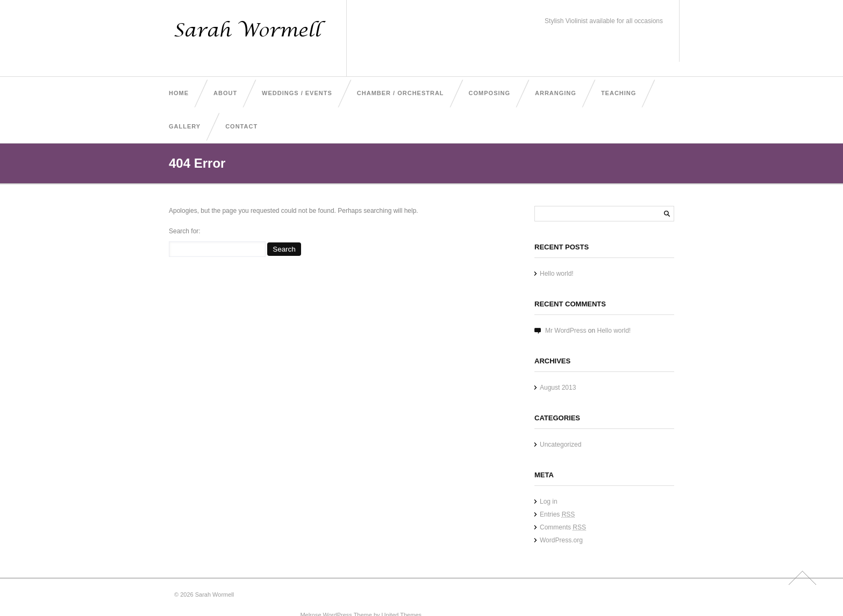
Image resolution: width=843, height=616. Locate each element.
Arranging (556, 93)
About (225, 93)
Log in (549, 502)
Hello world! (557, 274)
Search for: (185, 231)
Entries (557, 514)
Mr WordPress (566, 331)
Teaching (619, 93)
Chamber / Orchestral (401, 93)
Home (179, 93)
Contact (241, 126)
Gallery (185, 126)
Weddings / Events (297, 93)
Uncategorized (560, 445)
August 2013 (558, 388)
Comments (563, 527)
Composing (490, 93)
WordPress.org (561, 540)
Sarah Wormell (215, 594)
